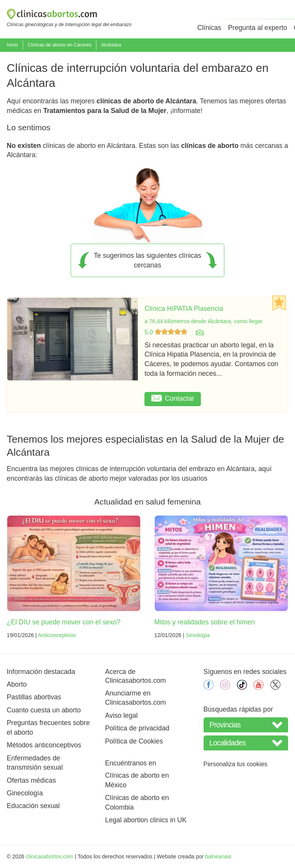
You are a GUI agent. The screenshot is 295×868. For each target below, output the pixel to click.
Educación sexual (33, 806)
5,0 (167, 332)
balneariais (218, 856)
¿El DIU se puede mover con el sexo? (64, 622)
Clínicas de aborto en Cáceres (60, 45)
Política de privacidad (137, 728)
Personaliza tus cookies (235, 764)
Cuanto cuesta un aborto (44, 710)
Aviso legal (122, 715)
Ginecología (25, 793)
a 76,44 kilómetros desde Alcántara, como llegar (203, 321)
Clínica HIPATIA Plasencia (184, 309)
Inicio (12, 45)
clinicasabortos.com (50, 856)
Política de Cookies (134, 741)
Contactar (173, 398)
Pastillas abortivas (34, 697)
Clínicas (209, 28)
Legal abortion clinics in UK (146, 820)
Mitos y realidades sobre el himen (205, 622)
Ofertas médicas (31, 780)
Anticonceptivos (57, 635)
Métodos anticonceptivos (44, 745)
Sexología (198, 635)
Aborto (17, 684)
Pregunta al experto (258, 28)
